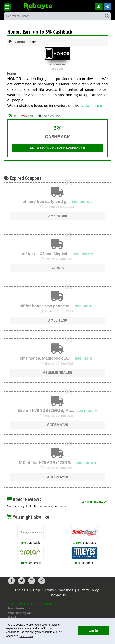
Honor (12, 74)
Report (27, 116)
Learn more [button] (26, 636)
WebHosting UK (19, 613)
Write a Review (94, 502)
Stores (20, 42)
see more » (82, 202)
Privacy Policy (88, 590)
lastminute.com (20, 608)
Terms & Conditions (59, 590)
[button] (108, 7)
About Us (22, 590)
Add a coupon (49, 116)
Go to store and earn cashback (57, 148)
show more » (91, 106)
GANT (12, 617)
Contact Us (57, 595)
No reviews (57, 64)
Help (37, 590)
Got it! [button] (93, 631)
